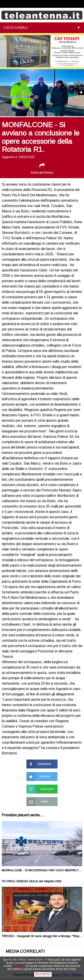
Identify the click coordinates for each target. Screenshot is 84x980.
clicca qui (18, 966)
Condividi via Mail (40, 799)
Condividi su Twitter (42, 774)
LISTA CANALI (16, 28)
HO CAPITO (43, 974)
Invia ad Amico (42, 168)
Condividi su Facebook (36, 763)
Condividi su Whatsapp (36, 788)
